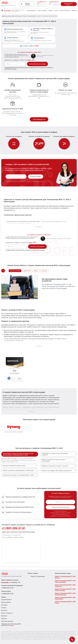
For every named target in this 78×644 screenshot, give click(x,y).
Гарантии (74, 11)
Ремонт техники (25, 4)
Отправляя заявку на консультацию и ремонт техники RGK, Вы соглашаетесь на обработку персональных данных (60, 513)
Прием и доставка (15, 271)
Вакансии (4, 616)
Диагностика (27, 271)
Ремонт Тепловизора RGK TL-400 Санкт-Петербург (65, 581)
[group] (14, 428)
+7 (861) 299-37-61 (54, 3)
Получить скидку (36, 177)
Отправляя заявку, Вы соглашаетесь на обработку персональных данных (25, 181)
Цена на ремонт (42, 11)
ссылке (12, 625)
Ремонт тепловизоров (38, 576)
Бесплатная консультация (38, 64)
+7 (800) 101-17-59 (42, 3)
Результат (44, 271)
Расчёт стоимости (65, 11)
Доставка (4, 605)
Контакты (4, 610)
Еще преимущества (39, 119)
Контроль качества (7, 621)
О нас (55, 11)
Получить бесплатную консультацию (61, 507)
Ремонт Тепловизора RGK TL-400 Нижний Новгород (65, 594)
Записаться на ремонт (37, 247)
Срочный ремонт (32, 11)
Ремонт (36, 271)
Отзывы (50, 11)
